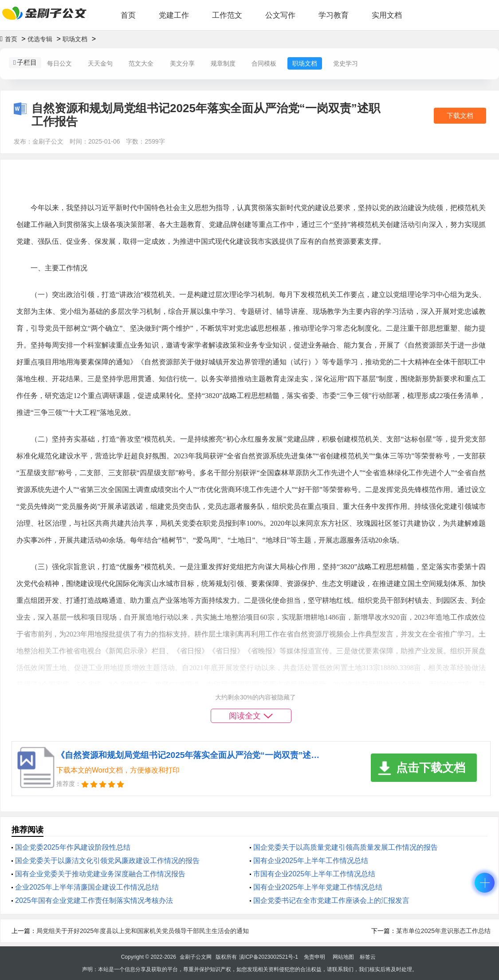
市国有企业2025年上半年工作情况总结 (314, 874)
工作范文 (227, 15)
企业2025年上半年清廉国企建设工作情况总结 (87, 887)
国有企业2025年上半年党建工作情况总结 (318, 887)
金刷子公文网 (196, 957)
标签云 (368, 957)
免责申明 (314, 957)
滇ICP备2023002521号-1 (269, 957)
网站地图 (343, 957)
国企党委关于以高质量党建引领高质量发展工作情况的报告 (346, 847)
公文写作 (280, 15)
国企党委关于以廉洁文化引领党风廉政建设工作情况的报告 (107, 861)
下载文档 (460, 115)
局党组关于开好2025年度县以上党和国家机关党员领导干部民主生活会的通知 (143, 931)
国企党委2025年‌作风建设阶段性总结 (73, 847)
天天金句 (100, 63)
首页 (128, 15)
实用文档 (387, 15)
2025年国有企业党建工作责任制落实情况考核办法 (94, 900)
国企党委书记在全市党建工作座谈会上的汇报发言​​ (331, 900)
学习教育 (334, 15)
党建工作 (174, 15)
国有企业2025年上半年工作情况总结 (311, 861)
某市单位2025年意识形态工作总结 (443, 931)
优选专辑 (40, 39)
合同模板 (264, 63)
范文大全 (141, 63)
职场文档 (75, 39)
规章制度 (223, 63)
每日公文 (59, 63)
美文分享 (182, 63)
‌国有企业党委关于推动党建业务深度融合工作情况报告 (100, 874)
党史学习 (346, 63)
